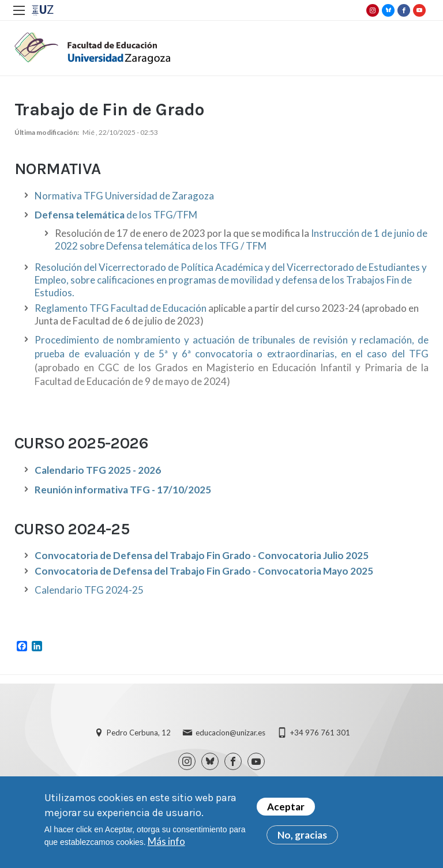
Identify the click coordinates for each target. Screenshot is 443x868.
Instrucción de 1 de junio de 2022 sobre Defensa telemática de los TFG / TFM (241, 239)
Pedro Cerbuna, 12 (139, 733)
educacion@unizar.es (230, 733)
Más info (166, 842)
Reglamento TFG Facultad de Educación (121, 308)
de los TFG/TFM (116, 215)
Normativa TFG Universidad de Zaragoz (122, 196)
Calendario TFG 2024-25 (89, 590)
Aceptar (286, 808)
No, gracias (302, 836)
